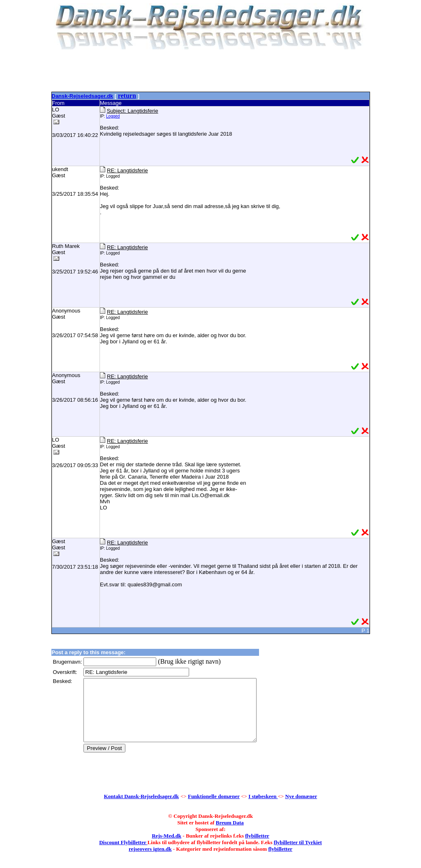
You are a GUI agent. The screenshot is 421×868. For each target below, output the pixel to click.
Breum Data (230, 835)
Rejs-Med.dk (167, 848)
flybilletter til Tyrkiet (298, 855)
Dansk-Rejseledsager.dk (83, 96)
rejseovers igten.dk (150, 861)
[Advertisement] (210, 72)
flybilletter (257, 848)
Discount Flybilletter (123, 855)
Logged (113, 116)
